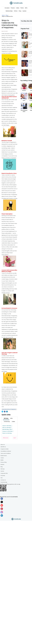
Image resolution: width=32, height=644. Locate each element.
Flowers (13, 8)
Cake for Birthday (7, 426)
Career (2, 458)
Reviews (2, 464)
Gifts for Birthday (7, 428)
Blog (2, 467)
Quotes (24, 11)
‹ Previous (5, 438)
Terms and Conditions (6, 453)
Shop (20, 11)
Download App (4, 482)
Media (2, 460)
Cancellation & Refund (6, 451)
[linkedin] (7, 412)
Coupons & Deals (5, 449)
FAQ (2, 478)
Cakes (18, 8)
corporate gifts (5, 251)
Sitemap (3, 469)
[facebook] (5, 412)
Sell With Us (3, 447)
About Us (3, 445)
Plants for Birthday (7, 433)
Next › (15, 438)
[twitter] (2, 412)
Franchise (3, 476)
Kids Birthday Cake (7, 429)
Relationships (9, 11)
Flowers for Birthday (7, 431)
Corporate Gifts (4, 473)
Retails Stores (4, 456)
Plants (22, 8)
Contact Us (3, 480)
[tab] (6, 418)
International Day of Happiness (9, 409)
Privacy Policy (4, 462)
